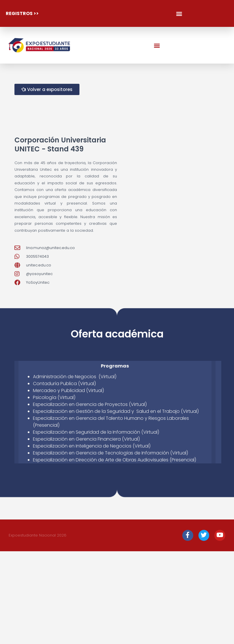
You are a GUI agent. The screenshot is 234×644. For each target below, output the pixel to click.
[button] (179, 13)
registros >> (22, 13)
